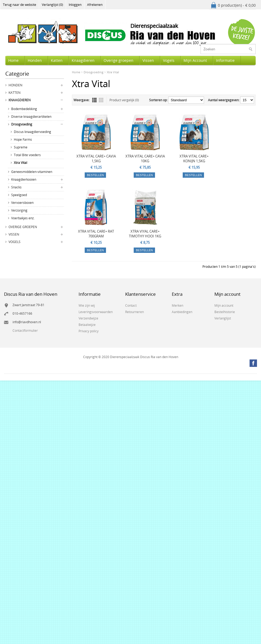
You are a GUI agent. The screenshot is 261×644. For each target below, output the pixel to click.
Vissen (148, 60)
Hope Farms (23, 139)
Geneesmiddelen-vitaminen (32, 172)
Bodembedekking (24, 109)
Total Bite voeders (27, 155)
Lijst (94, 100)
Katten (57, 60)
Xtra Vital (21, 163)
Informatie (225, 60)
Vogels (169, 60)
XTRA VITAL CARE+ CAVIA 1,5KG (96, 159)
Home (13, 60)
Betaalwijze (87, 325)
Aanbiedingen (182, 312)
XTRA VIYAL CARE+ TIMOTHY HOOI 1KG (145, 234)
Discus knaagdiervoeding (32, 132)
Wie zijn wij (87, 305)
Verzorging (19, 210)
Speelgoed (19, 195)
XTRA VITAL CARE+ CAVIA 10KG (145, 159)
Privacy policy (89, 331)
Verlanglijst (223, 318)
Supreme (21, 147)
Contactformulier (25, 331)
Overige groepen (119, 60)
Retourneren (134, 312)
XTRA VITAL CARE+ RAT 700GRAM (96, 234)
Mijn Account (195, 60)
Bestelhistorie (225, 312)
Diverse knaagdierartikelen (31, 117)
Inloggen (75, 5)
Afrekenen (95, 5)
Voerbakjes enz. (23, 218)
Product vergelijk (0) (124, 100)
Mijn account (224, 305)
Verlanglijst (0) (52, 5)
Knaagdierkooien (24, 179)
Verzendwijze (88, 318)
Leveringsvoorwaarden (96, 312)
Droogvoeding (22, 124)
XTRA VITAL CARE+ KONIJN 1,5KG (194, 159)
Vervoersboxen (22, 203)
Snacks (16, 187)
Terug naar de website (20, 5)
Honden (35, 60)
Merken (178, 305)
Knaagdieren (83, 60)
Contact (131, 305)
